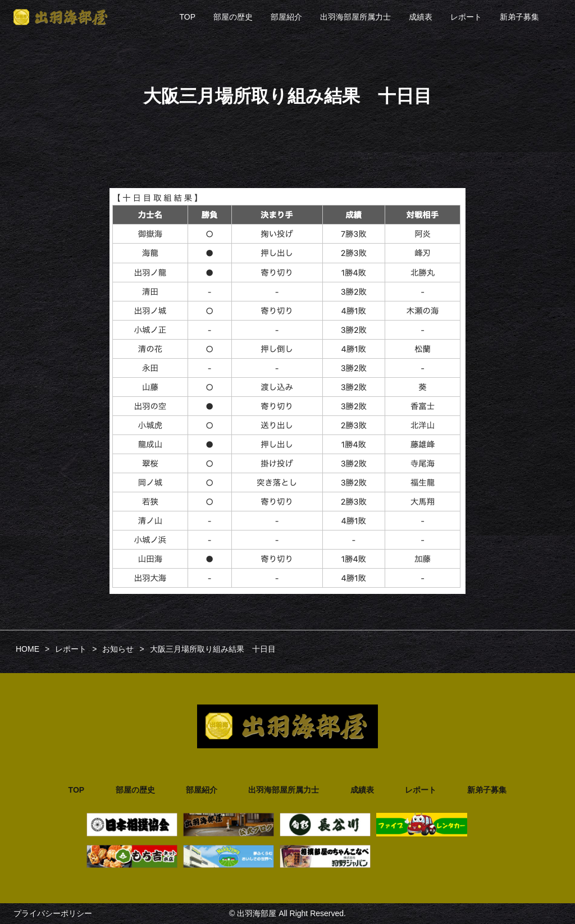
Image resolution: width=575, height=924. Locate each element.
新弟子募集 (519, 17)
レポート (466, 17)
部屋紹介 (286, 17)
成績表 (421, 17)
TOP (187, 17)
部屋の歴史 (233, 17)
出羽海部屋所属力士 (355, 17)
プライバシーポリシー (53, 913)
